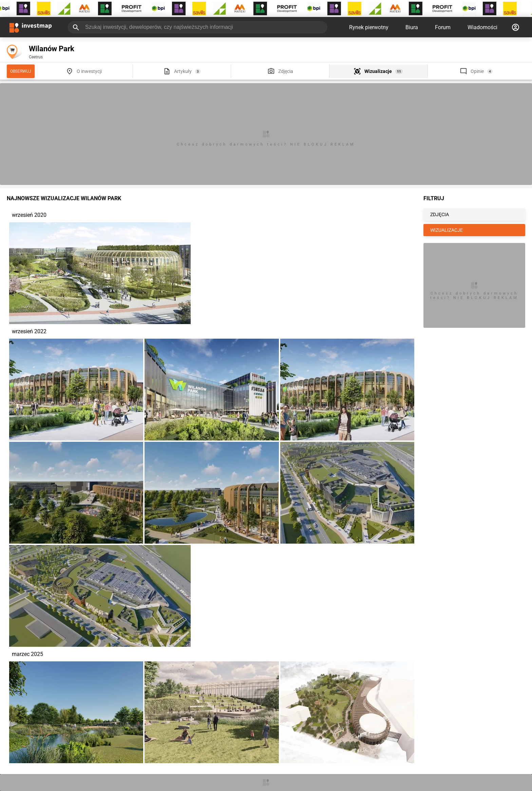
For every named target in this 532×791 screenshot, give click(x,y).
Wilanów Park (52, 49)
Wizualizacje (378, 71)
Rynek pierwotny (369, 27)
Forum (443, 27)
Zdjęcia (286, 71)
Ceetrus (36, 57)
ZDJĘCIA (440, 214)
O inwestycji (89, 71)
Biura (412, 27)
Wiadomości (482, 27)
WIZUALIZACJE (446, 230)
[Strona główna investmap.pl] (31, 27)
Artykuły (183, 71)
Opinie (477, 71)
